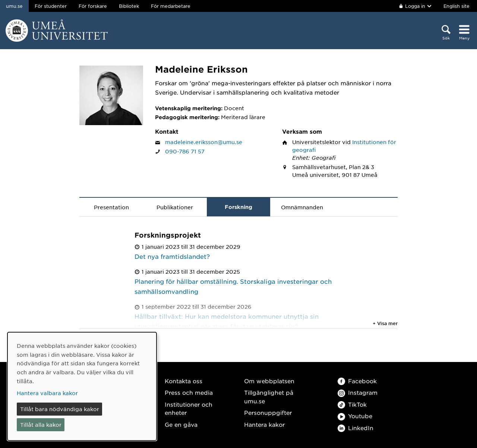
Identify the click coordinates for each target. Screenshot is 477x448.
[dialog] (82, 386)
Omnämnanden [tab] (302, 207)
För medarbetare (171, 6)
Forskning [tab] (238, 207)
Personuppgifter (268, 412)
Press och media (189, 392)
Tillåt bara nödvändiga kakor (60, 409)
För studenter (51, 6)
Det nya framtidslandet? (172, 256)
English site (457, 6)
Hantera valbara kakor (47, 393)
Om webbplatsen (269, 381)
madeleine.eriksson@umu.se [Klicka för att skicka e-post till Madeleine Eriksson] (204, 142)
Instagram (358, 392)
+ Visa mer (385, 323)
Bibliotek (129, 6)
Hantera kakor (264, 424)
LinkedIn (356, 428)
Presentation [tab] (111, 207)
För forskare (93, 6)
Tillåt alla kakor (41, 425)
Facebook (357, 381)
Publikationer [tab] (175, 207)
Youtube (355, 416)
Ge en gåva (181, 424)
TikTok (352, 404)
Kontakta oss (184, 381)
